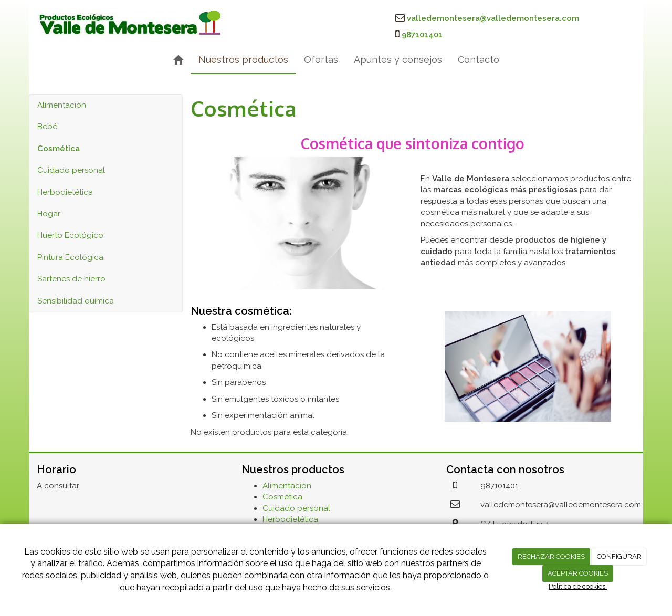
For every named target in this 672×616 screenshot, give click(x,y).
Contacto (479, 60)
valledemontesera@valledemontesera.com (493, 18)
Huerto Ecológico (70, 235)
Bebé (47, 127)
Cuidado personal (71, 170)
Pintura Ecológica (70, 257)
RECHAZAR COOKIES (551, 556)
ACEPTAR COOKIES (578, 573)
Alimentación (62, 105)
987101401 (422, 35)
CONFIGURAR (619, 556)
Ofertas (321, 60)
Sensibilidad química (76, 301)
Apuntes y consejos (398, 60)
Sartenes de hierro (71, 279)
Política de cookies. (578, 586)
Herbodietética (65, 192)
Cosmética (282, 497)
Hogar (49, 214)
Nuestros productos (243, 60)
